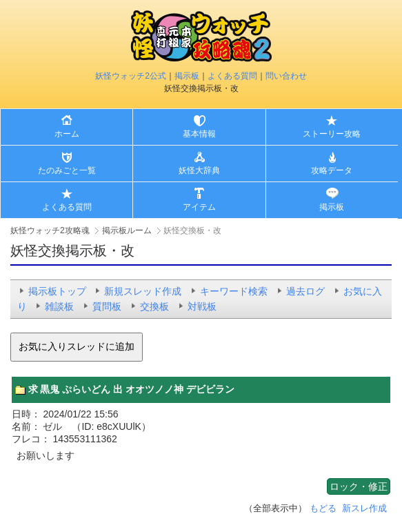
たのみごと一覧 (67, 170)
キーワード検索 (234, 291)
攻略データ (332, 170)
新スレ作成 (364, 508)
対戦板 (202, 306)
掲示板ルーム (127, 230)
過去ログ (305, 291)
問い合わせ (286, 76)
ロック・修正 (359, 486)
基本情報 (199, 134)
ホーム (67, 134)
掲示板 (187, 76)
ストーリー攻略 (332, 134)
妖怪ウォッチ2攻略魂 (50, 230)
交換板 (154, 306)
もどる (323, 508)
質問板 (107, 306)
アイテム (199, 207)
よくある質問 (232, 76)
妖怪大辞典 (199, 170)
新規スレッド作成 (143, 291)
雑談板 (59, 306)
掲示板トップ (57, 291)
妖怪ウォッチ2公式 (131, 76)
